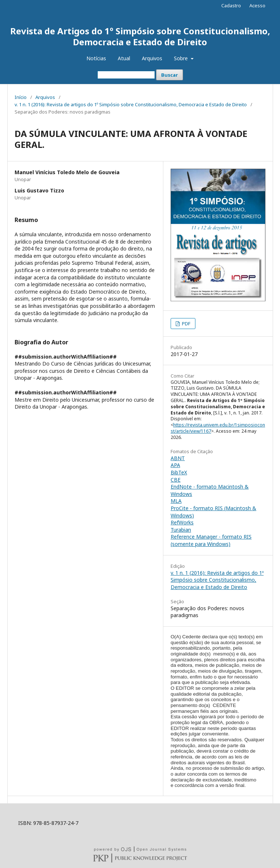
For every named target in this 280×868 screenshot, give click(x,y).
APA (175, 465)
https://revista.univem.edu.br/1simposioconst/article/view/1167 (218, 428)
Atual (124, 58)
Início (21, 97)
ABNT (178, 458)
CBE (176, 480)
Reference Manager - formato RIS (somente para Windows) (211, 540)
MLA (176, 501)
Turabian (181, 530)
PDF (186, 324)
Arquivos (152, 58)
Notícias (96, 58)
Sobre (182, 58)
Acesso (257, 5)
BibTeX (179, 472)
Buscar (170, 75)
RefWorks (182, 522)
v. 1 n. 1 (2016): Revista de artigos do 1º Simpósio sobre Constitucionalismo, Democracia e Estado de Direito (131, 104)
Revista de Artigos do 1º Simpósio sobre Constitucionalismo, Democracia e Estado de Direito (140, 36)
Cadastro (231, 5)
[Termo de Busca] (126, 75)
